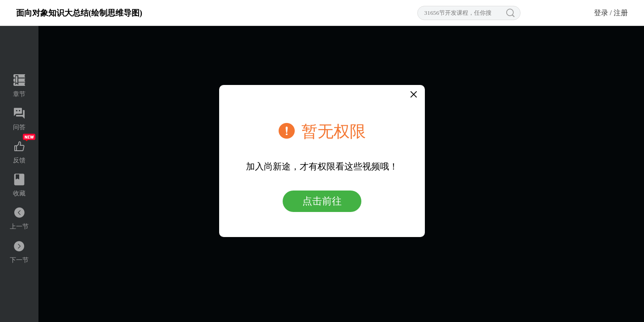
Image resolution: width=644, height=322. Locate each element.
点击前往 (322, 201)
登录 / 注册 (611, 13)
